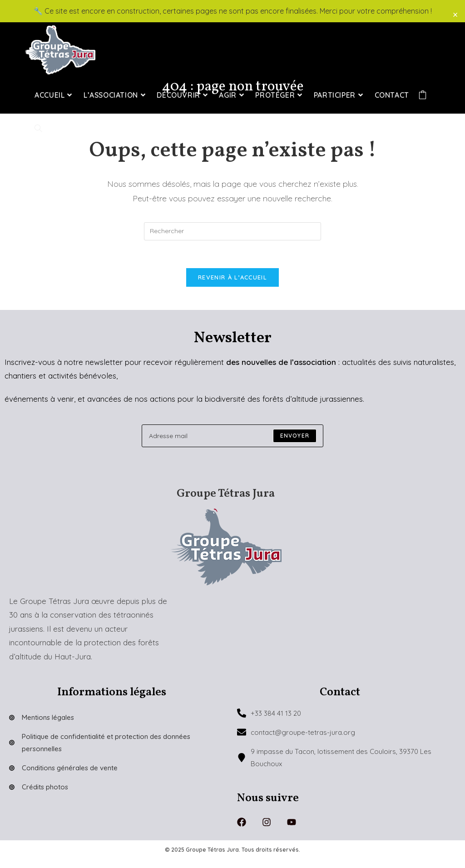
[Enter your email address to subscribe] (232, 436)
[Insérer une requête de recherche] (232, 231)
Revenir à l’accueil (232, 277)
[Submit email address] (295, 436)
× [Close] (455, 15)
